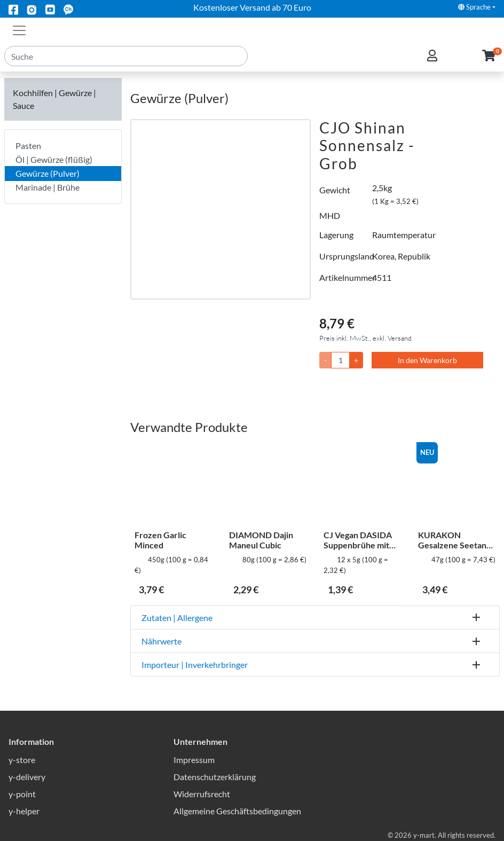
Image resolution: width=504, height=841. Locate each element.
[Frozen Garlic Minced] (173, 485)
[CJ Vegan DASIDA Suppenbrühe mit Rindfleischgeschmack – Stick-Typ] (362, 485)
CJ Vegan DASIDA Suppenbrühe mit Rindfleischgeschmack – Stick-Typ (361, 540)
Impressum (194, 760)
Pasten (28, 146)
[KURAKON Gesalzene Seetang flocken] (457, 485)
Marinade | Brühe (48, 187)
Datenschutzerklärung (215, 777)
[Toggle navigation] (19, 29)
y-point (22, 794)
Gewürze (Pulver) (48, 173)
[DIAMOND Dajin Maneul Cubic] (268, 485)
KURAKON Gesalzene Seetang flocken (454, 540)
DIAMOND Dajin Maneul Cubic (261, 540)
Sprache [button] (474, 7)
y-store (22, 760)
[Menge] (340, 360)
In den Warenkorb (427, 360)
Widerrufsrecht (202, 794)
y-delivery (27, 777)
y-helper (24, 811)
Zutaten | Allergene (177, 618)
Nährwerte (162, 641)
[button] (489, 63)
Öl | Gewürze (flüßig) (54, 159)
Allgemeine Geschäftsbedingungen (237, 811)
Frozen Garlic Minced (160, 540)
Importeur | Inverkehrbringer (195, 665)
